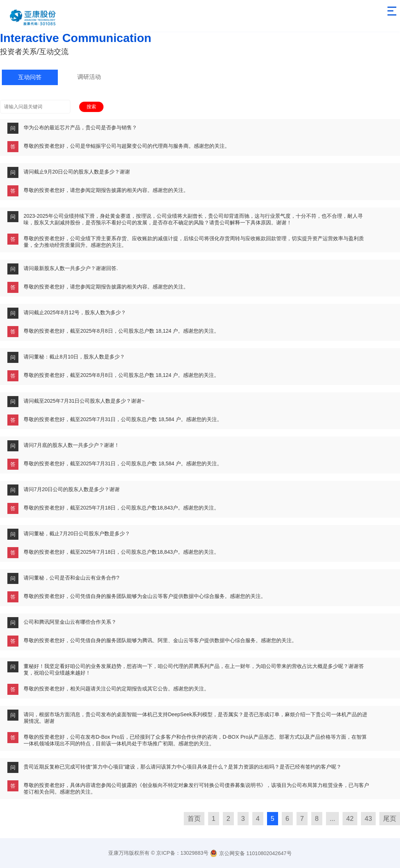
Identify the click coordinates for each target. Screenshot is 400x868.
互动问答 (30, 77)
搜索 (91, 107)
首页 (194, 819)
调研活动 (89, 77)
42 (350, 819)
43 (368, 819)
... (332, 819)
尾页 (390, 819)
